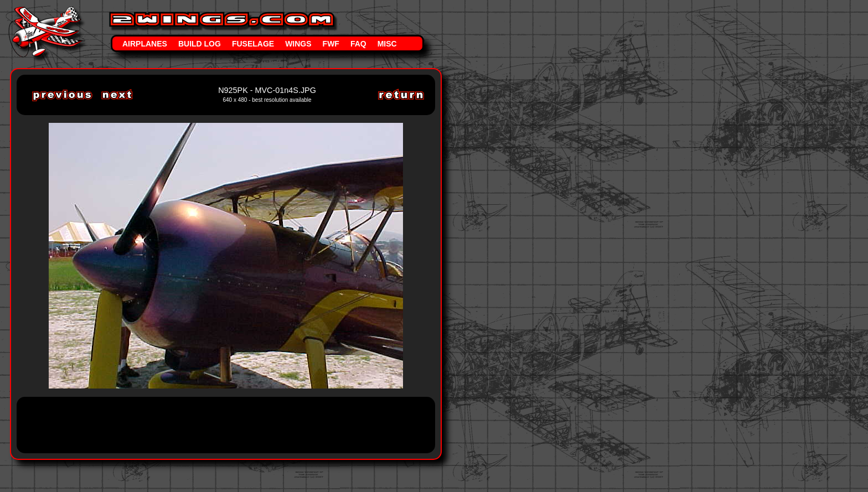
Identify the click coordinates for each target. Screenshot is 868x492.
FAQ (358, 44)
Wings (298, 44)
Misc (387, 44)
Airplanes (145, 44)
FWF (331, 44)
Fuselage (253, 44)
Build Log (200, 44)
